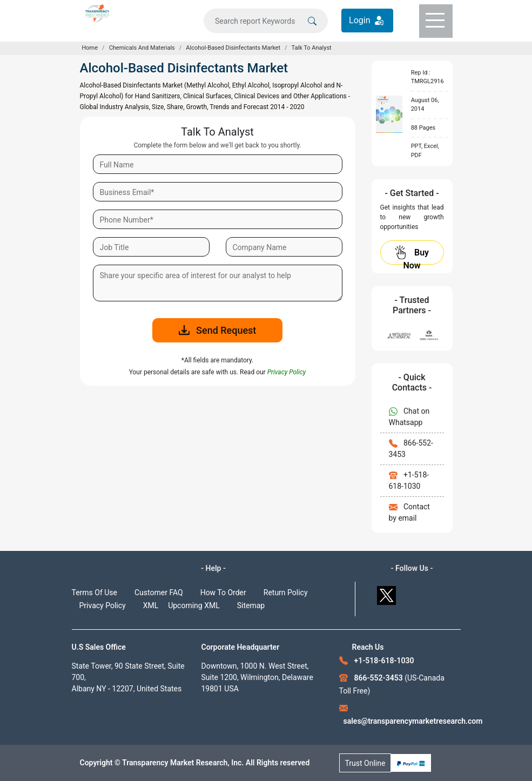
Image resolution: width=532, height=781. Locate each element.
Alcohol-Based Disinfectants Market (233, 48)
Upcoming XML (194, 605)
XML (151, 605)
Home (90, 48)
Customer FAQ (159, 593)
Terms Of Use (95, 593)
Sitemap (251, 605)
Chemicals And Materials (142, 48)
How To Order (223, 593)
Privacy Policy (103, 605)
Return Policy (286, 593)
